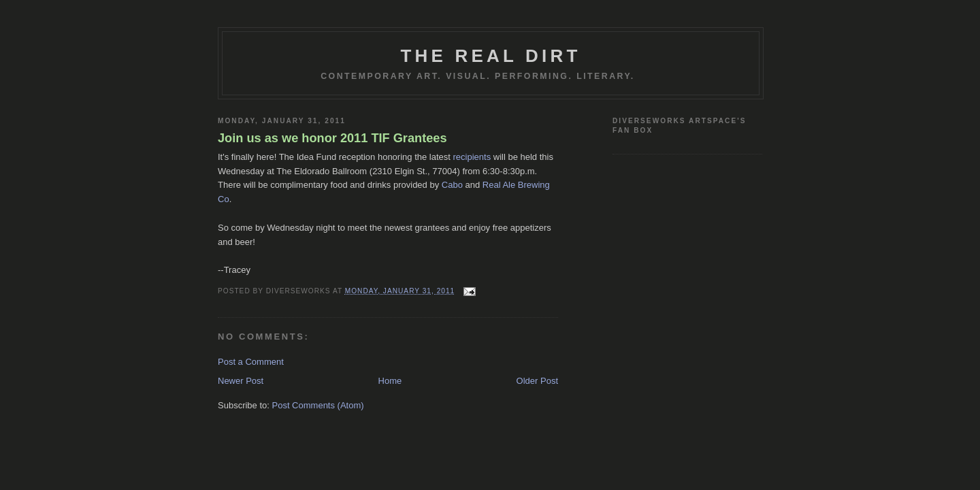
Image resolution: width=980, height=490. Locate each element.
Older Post (537, 381)
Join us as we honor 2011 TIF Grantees (332, 138)
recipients (472, 157)
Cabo (452, 185)
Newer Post (241, 381)
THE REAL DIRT (490, 56)
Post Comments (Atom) (318, 405)
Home (390, 381)
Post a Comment (251, 362)
